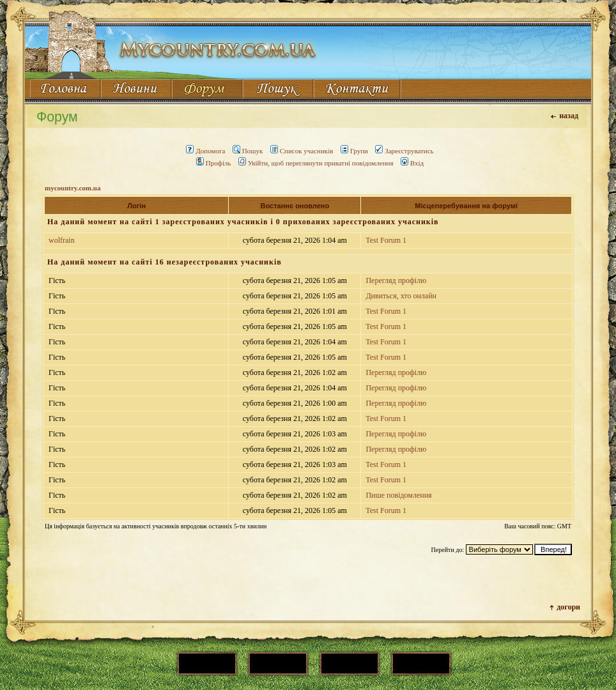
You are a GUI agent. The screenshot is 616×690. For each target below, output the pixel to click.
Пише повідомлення (398, 495)
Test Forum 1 (386, 240)
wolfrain (62, 240)
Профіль (214, 163)
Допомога (205, 151)
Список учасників (302, 151)
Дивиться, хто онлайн (401, 296)
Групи (354, 151)
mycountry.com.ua (73, 188)
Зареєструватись (404, 151)
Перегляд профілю (396, 280)
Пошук (248, 151)
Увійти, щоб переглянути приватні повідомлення (316, 163)
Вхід (412, 163)
